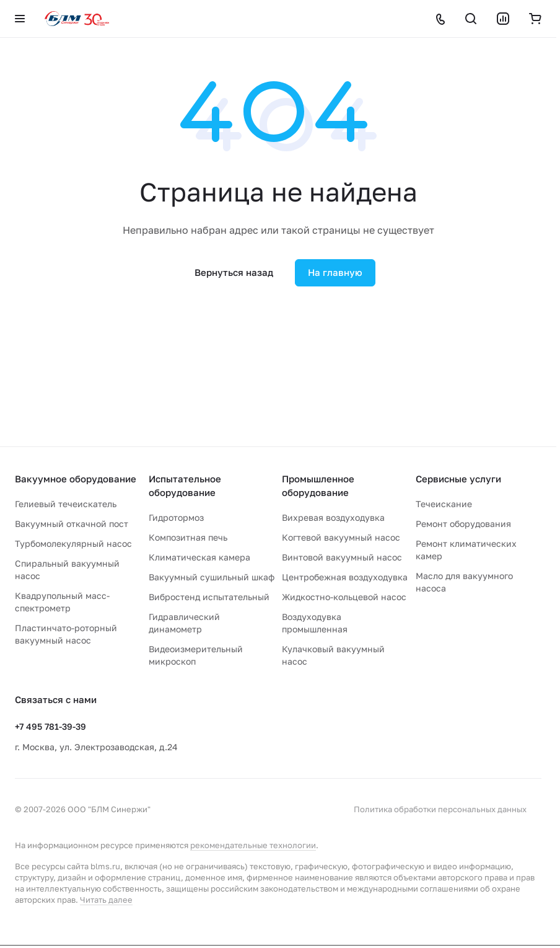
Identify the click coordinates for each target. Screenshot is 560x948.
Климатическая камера (199, 557)
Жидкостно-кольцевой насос (344, 597)
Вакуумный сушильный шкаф (212, 577)
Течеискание (444, 504)
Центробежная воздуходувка (345, 577)
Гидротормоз (176, 517)
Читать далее (106, 900)
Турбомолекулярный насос (73, 543)
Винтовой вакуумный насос (342, 557)
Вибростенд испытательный (209, 597)
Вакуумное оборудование (76, 479)
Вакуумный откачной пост (72, 524)
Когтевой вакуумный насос (341, 537)
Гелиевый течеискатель (66, 504)
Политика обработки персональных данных (440, 809)
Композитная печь (188, 537)
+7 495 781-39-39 (50, 726)
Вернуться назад (234, 272)
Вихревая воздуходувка (333, 517)
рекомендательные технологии (253, 845)
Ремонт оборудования (463, 524)
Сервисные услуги (458, 479)
